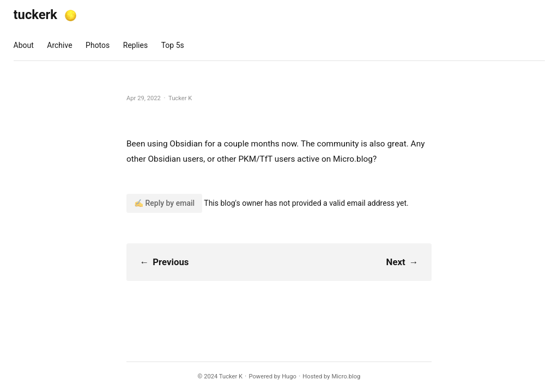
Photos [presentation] (98, 45)
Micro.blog (346, 376)
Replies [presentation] (135, 45)
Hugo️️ (289, 376)
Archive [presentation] (59, 45)
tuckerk (36, 15)
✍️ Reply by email (164, 203)
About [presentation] (24, 45)
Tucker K (231, 376)
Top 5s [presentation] (173, 45)
